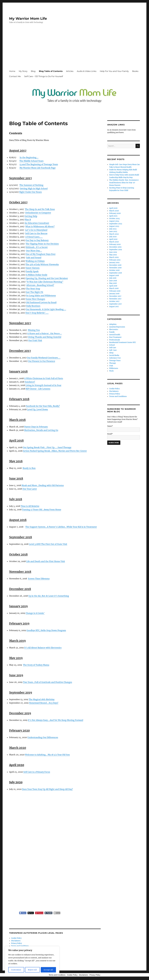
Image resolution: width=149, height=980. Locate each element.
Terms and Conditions (20, 946)
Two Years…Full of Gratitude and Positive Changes (48, 682)
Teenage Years (115, 361)
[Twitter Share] (31, 913)
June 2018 (113, 281)
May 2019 (113, 255)
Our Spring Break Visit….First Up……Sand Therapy (47, 447)
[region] (32, 961)
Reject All (32, 970)
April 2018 (113, 286)
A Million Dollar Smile (37, 275)
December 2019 (115, 247)
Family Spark (32, 271)
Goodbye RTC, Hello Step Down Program (46, 630)
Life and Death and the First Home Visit (46, 561)
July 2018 (113, 278)
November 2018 (115, 268)
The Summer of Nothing (31, 185)
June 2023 (113, 231)
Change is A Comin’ (35, 613)
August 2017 (114, 307)
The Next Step (33, 289)
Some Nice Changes (35, 299)
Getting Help (31, 216)
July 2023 (113, 229)
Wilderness (114, 368)
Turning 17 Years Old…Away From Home (42, 510)
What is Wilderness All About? (40, 226)
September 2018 (116, 273)
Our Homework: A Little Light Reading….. (46, 309)
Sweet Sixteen (33, 268)
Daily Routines (33, 306)
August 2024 (114, 221)
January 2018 (114, 294)
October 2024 (114, 219)
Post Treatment (115, 337)
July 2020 (113, 237)
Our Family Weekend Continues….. (44, 358)
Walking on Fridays (35, 261)
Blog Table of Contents (51, 71)
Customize (16, 970)
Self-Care (113, 350)
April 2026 (113, 208)
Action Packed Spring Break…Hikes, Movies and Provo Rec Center (55, 451)
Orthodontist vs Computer (38, 213)
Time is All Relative (30, 506)
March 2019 (114, 257)
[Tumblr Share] (49, 913)
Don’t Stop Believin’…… (37, 313)
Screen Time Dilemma (39, 579)
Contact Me (15, 76)
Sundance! (30, 382)
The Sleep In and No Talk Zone (40, 209)
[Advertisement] (75, 49)
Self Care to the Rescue (36, 233)
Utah (111, 366)
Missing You (34, 330)
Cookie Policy (16, 938)
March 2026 (114, 211)
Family (112, 332)
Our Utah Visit (35, 340)
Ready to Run (29, 468)
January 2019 (114, 263)
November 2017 (115, 299)
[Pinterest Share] (39, 913)
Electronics (114, 329)
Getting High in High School (34, 189)
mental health (115, 335)
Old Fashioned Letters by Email (41, 302)
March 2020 (114, 242)
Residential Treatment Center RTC (123, 342)
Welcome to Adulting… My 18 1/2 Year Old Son (47, 755)
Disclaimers (16, 941)
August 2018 (114, 275)
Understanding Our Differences (43, 737)
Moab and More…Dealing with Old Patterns (43, 485)
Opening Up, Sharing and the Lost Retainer (47, 278)
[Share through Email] (57, 913)
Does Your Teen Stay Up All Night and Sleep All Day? (47, 789)
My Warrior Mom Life (28, 18)
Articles (70, 71)
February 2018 (115, 291)
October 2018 (114, 270)
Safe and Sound (34, 258)
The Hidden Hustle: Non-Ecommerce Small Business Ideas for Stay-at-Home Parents (124, 183)
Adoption (113, 324)
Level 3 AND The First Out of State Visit (48, 544)
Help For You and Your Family (114, 71)
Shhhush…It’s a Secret (37, 247)
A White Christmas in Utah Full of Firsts (44, 378)
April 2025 (113, 216)
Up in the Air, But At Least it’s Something (49, 596)
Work (111, 371)
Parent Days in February (36, 427)
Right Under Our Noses (31, 192)
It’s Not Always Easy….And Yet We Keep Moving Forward (56, 720)
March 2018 (114, 288)
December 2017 (115, 296)
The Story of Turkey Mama (36, 665)
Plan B (28, 220)
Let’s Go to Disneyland (36, 230)
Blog (33, 71)
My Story (23, 71)
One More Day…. (34, 251)
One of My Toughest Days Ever (41, 254)
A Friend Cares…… (34, 237)
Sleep (111, 353)
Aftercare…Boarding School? (40, 285)
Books (135, 71)
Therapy (112, 363)
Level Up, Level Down (37, 409)
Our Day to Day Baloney (37, 240)
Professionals (115, 340)
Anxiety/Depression (117, 327)
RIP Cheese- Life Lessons (38, 389)
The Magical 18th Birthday (42, 699)
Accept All (48, 970)
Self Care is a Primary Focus (37, 772)
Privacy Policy (16, 943)
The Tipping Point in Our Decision (42, 244)
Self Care (113, 348)
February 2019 (115, 260)
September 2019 (116, 250)
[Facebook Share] (23, 913)
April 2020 (113, 239)
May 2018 (113, 283)
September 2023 (116, 224)
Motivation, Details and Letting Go (41, 430)
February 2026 (115, 213)
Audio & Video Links (87, 71)
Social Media (114, 355)
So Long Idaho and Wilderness (41, 296)
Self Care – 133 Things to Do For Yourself (44, 76)
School (112, 345)
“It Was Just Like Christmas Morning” (45, 282)
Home (12, 71)
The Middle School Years (31, 161)
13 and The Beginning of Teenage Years (39, 164)
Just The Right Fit (35, 292)
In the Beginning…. (29, 157)
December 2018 (115, 265)
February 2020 (115, 244)
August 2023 (114, 226)
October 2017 (114, 301)
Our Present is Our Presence (42, 361)
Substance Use (115, 358)
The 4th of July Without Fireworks (42, 264)
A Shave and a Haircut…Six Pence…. (45, 333)
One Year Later (30, 489)
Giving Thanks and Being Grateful (45, 337)
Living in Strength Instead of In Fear (43, 385)
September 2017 (116, 304)
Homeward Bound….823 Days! (44, 703)
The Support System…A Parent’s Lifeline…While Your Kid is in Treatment (61, 527)
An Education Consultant (37, 223)
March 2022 (114, 234)
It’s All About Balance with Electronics (43, 648)
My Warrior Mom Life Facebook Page (38, 168)
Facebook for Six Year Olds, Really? (43, 406)
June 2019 (113, 252)
